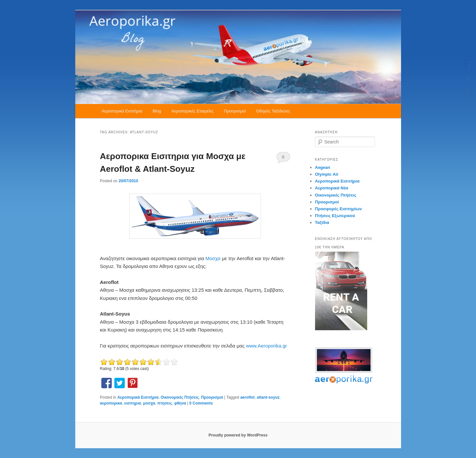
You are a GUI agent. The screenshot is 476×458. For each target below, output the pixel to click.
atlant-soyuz (268, 397)
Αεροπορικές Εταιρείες (193, 111)
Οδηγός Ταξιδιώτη (273, 111)
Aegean (323, 167)
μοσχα (149, 403)
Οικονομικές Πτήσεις (180, 397)
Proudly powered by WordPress (238, 435)
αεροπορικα (111, 403)
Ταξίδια (322, 222)
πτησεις (165, 403)
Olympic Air (327, 174)
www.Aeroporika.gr (267, 346)
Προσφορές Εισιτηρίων (339, 209)
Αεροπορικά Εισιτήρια (122, 111)
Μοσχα (213, 258)
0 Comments (283, 159)
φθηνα (180, 403)
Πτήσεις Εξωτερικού (335, 216)
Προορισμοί (235, 111)
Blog (157, 111)
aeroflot (247, 397)
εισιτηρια (132, 403)
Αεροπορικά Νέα (332, 188)
